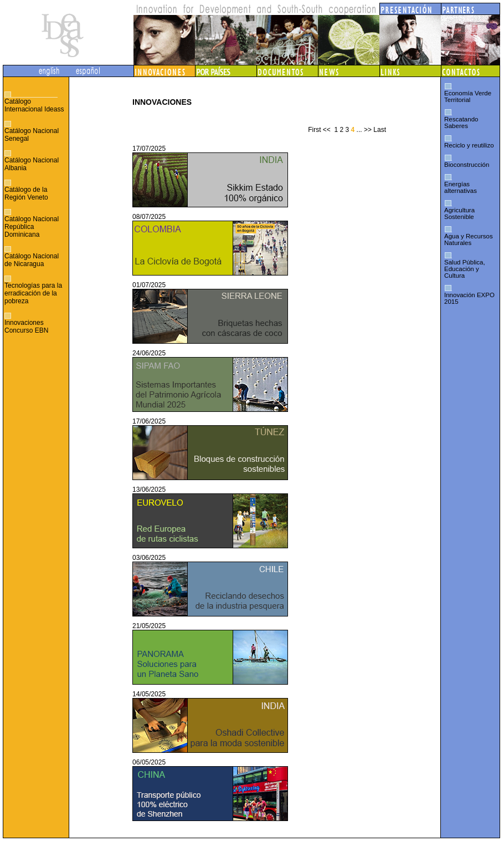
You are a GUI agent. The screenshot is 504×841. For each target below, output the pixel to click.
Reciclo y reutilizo (469, 145)
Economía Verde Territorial (468, 96)
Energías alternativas (461, 187)
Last (380, 130)
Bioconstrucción (467, 165)
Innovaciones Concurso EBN (26, 327)
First (314, 130)
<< (327, 130)
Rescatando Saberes (461, 123)
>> (368, 130)
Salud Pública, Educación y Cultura (465, 269)
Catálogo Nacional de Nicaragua (32, 260)
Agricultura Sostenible (459, 213)
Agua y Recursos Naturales (469, 239)
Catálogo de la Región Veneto (26, 193)
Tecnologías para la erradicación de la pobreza (33, 293)
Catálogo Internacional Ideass (34, 105)
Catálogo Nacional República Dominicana (32, 227)
